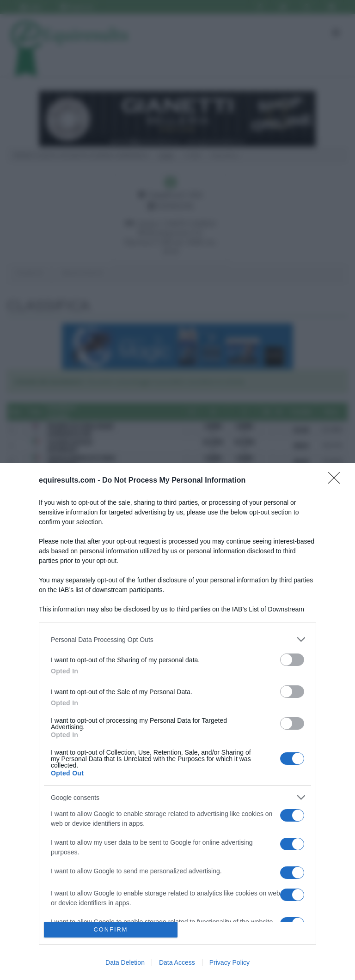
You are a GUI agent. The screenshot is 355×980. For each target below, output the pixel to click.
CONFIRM (111, 930)
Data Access (177, 962)
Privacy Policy (230, 962)
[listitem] (177, 639)
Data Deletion (125, 962)
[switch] (292, 660)
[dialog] (177, 721)
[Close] (337, 481)
